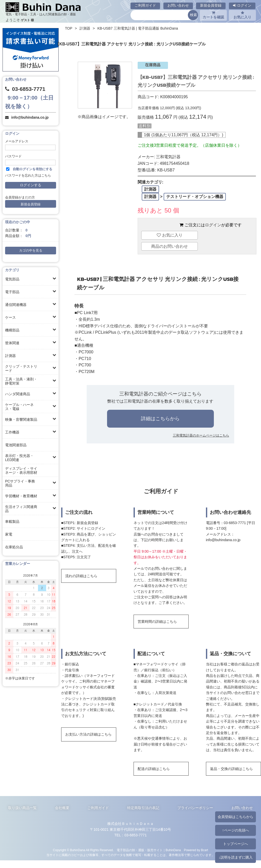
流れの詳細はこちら (81, 576)
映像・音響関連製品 (21, 419)
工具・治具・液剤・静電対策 (21, 381)
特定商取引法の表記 (143, 808)
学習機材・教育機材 (21, 496)
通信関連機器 (16, 305)
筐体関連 (12, 343)
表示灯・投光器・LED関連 (19, 458)
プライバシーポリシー (195, 808)
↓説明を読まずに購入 (235, 857)
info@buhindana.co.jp (30, 117)
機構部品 (12, 330)
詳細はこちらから (160, 419)
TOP (69, 28)
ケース (10, 317)
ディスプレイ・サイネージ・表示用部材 (21, 470)
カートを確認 (213, 15)
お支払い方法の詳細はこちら (88, 734)
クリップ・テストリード (21, 368)
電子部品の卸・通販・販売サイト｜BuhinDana (149, 850)
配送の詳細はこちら (154, 769)
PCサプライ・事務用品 (20, 483)
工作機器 (12, 432)
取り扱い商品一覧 (22, 808)
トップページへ (236, 844)
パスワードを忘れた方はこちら (28, 176)
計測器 (10, 356)
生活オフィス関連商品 (21, 509)
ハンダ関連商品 (18, 394)
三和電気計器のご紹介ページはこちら (160, 394)
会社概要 (62, 808)
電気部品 (12, 279)
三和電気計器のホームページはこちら (201, 435)
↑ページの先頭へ (235, 830)
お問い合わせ (178, 5)
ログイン (242, 5)
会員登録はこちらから (236, 817)
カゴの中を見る (31, 251)
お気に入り (242, 15)
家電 (9, 534)
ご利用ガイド (145, 5)
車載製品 (12, 522)
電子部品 (12, 292)
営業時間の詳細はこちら (157, 622)
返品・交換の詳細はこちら (231, 769)
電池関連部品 (16, 445)
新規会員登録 (211, 5)
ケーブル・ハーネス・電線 (19, 407)
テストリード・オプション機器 (195, 197)
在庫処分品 (14, 547)
